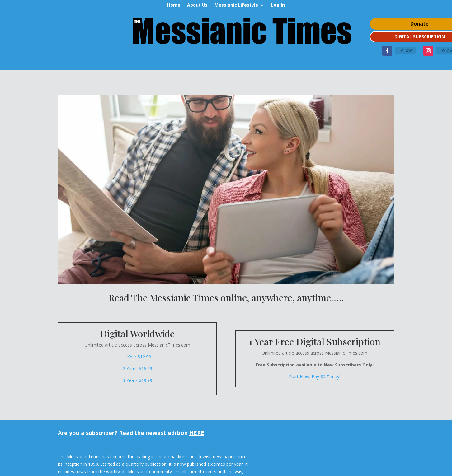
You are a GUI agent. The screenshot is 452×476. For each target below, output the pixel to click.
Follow (405, 50)
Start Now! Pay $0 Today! (315, 377)
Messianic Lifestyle (236, 5)
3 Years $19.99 (137, 380)
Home (174, 5)
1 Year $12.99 (137, 357)
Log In (278, 5)
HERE (197, 433)
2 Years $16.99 (137, 369)
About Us (197, 5)
